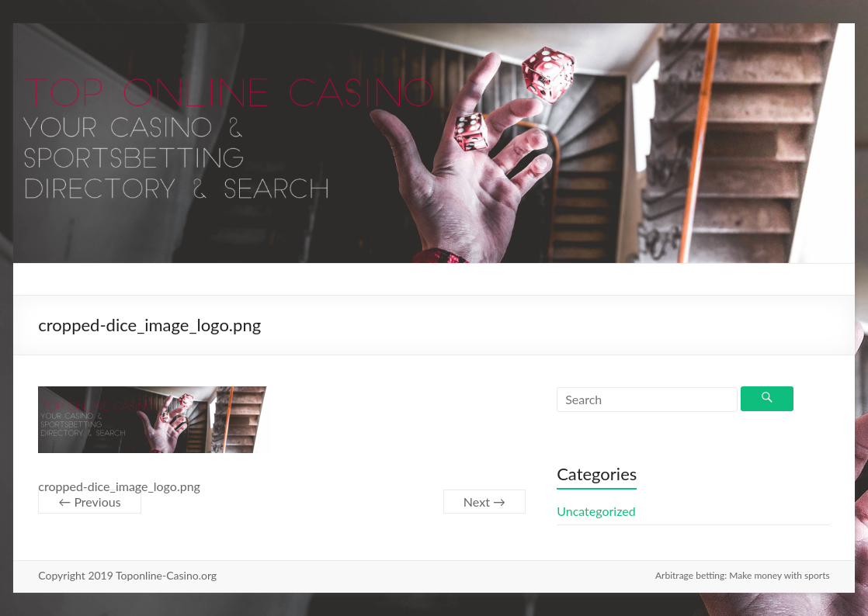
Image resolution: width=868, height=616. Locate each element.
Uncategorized (596, 511)
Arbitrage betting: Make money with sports (743, 575)
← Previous (89, 502)
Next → (484, 502)
